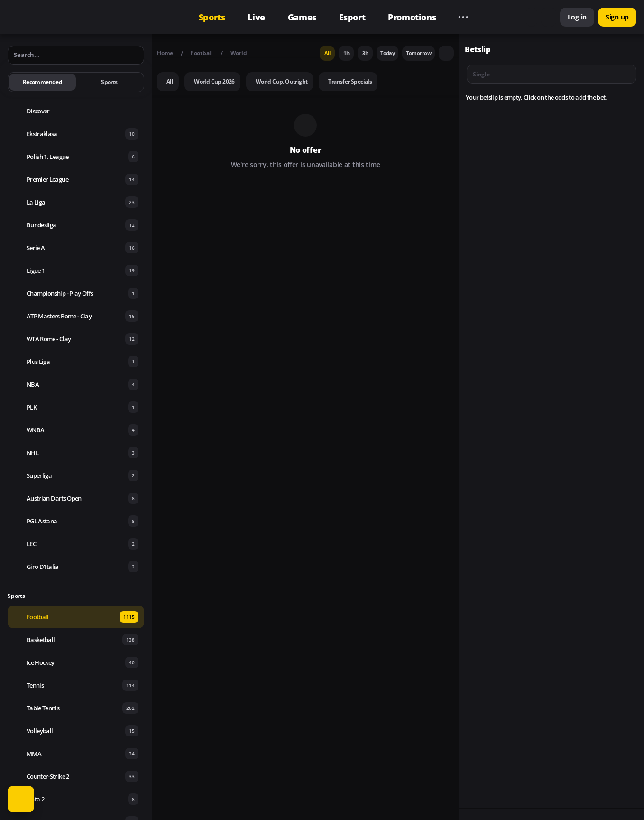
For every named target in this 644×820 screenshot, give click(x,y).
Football (202, 53)
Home (165, 53)
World (239, 53)
